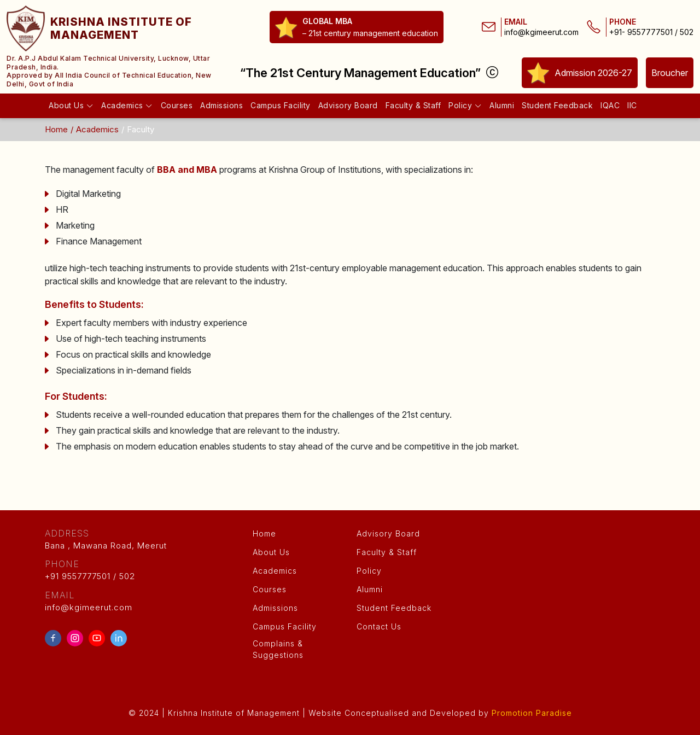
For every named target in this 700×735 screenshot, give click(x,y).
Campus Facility (281, 105)
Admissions (221, 105)
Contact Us (379, 626)
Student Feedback (557, 105)
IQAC (610, 105)
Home (56, 129)
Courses (177, 105)
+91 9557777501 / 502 (142, 569)
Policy (465, 105)
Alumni (502, 105)
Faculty (141, 129)
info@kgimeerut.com (541, 32)
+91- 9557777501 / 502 (651, 32)
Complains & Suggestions (278, 650)
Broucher (670, 73)
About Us (71, 105)
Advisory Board (348, 105)
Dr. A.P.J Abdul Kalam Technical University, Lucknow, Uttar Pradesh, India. (108, 63)
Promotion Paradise (532, 713)
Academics (127, 105)
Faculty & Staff (413, 105)
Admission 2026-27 (580, 73)
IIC (632, 105)
